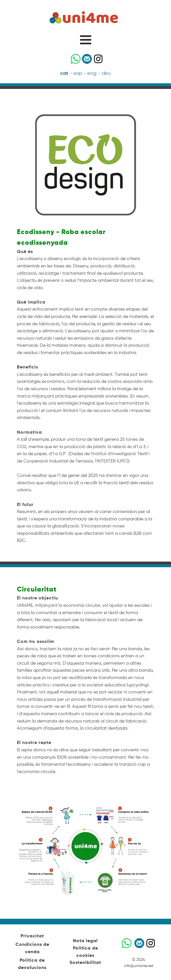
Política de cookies (85, 952)
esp (78, 73)
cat (64, 73)
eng (92, 73)
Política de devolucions (32, 964)
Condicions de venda (32, 948)
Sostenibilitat (85, 963)
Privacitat (32, 936)
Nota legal (85, 941)
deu (106, 73)
